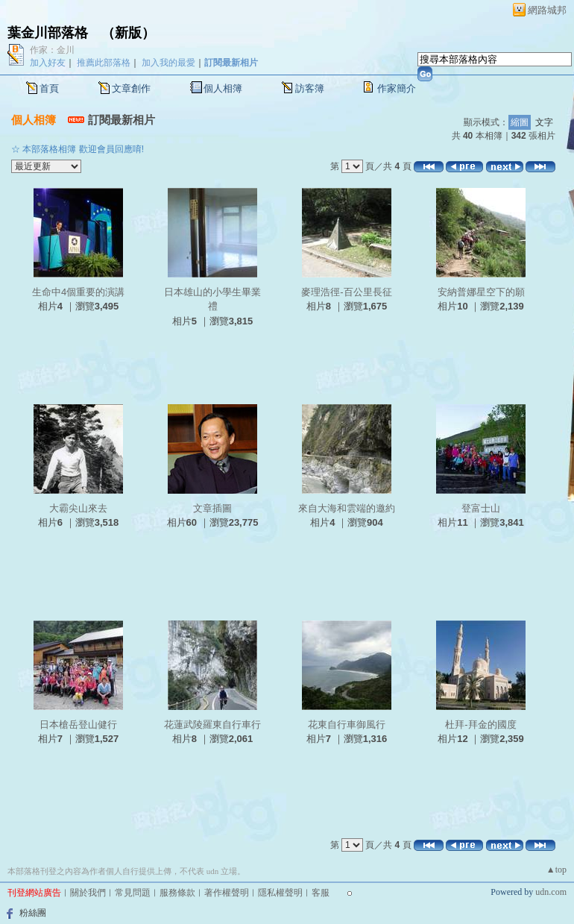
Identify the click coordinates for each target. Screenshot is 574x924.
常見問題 (133, 893)
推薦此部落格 (104, 63)
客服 (321, 893)
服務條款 (177, 893)
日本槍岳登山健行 (78, 725)
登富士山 (481, 508)
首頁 (49, 88)
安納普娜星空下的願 (481, 292)
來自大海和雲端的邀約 (347, 508)
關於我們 (88, 893)
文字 (544, 122)
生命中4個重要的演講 (78, 292)
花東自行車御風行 (347, 725)
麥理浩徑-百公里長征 (346, 292)
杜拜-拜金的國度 (480, 725)
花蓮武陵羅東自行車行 (212, 725)
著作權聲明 (227, 893)
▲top (556, 870)
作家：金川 (52, 50)
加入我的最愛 (168, 63)
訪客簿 (310, 88)
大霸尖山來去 (78, 508)
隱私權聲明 (280, 893)
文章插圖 (212, 508)
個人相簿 (223, 88)
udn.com (551, 892)
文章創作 (131, 88)
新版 (128, 33)
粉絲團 (33, 913)
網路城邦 (547, 10)
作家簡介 (397, 88)
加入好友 (48, 63)
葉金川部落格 (48, 33)
